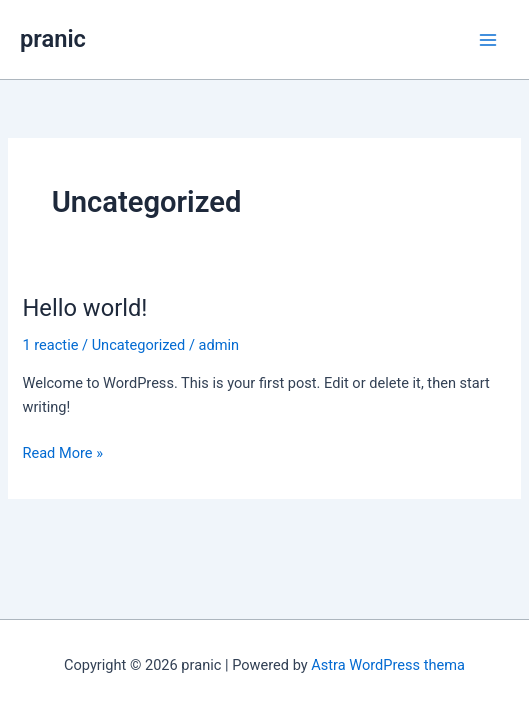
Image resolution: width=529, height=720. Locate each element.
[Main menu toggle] (488, 40)
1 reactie (50, 345)
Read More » (62, 453)
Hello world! (84, 308)
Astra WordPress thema (388, 665)
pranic (53, 39)
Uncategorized (139, 345)
